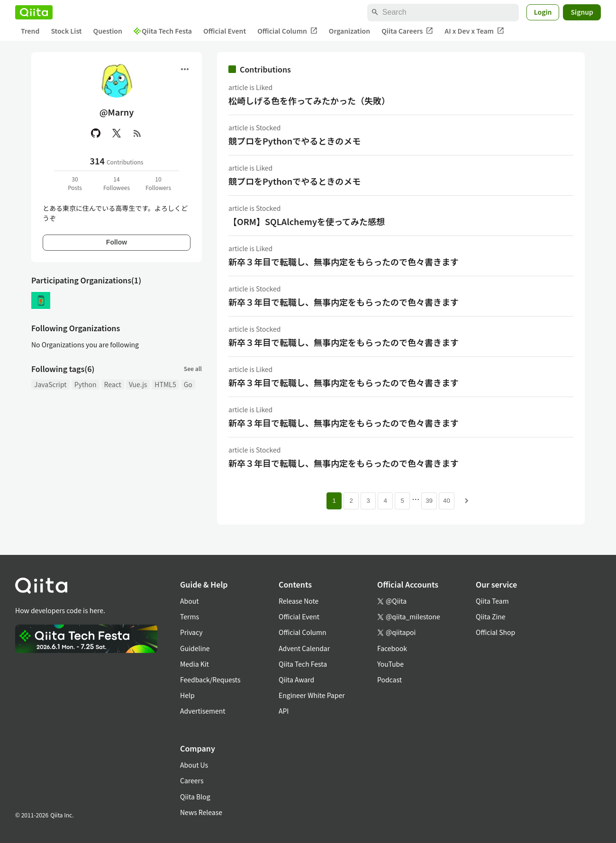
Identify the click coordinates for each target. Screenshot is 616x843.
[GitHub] (96, 133)
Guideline (195, 648)
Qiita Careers (407, 31)
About (189, 601)
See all (193, 368)
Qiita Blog (195, 797)
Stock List (66, 31)
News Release (201, 812)
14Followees (117, 183)
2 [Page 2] (351, 501)
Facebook (392, 648)
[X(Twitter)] (117, 133)
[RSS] (137, 133)
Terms (190, 616)
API (284, 711)
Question (108, 31)
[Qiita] (34, 12)
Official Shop (495, 632)
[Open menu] (185, 69)
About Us (194, 765)
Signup (582, 12)
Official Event (225, 31)
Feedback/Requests (210, 680)
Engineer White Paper (312, 695)
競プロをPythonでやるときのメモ (294, 141)
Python (86, 384)
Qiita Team (492, 601)
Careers (192, 780)
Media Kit (195, 664)
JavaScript (50, 384)
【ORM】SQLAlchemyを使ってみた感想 (307, 221)
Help (187, 695)
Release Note (299, 601)
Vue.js (138, 384)
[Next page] (467, 501)
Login (543, 12)
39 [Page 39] (429, 501)
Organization (349, 31)
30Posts (75, 183)
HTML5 (165, 384)
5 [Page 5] (402, 501)
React (113, 384)
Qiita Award (296, 680)
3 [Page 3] (368, 501)
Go (188, 384)
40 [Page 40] (447, 501)
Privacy (191, 632)
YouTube (390, 664)
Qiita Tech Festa (163, 31)
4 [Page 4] (385, 501)
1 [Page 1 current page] (334, 501)
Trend (30, 31)
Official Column (287, 31)
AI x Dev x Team (474, 31)
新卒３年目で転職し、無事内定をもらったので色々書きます (344, 262)
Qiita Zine (491, 616)
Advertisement (203, 711)
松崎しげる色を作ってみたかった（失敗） (309, 100)
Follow (117, 242)
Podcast (390, 680)
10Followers (158, 183)
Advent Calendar (304, 648)
